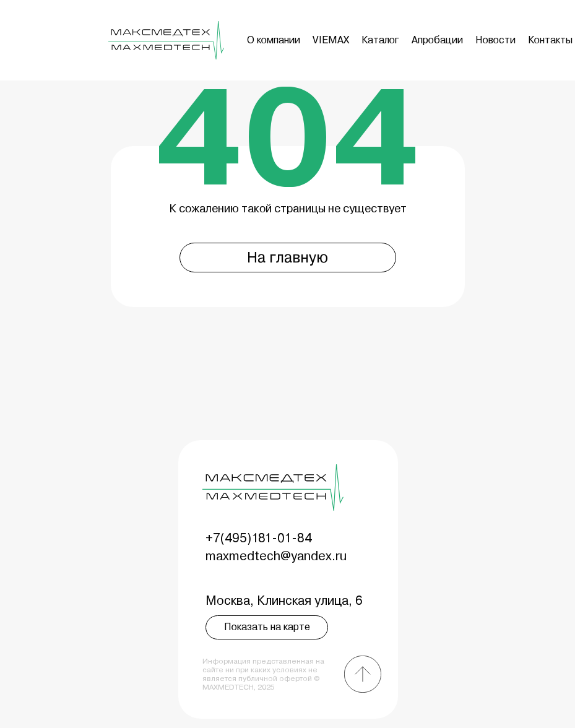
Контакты (550, 40)
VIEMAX (331, 40)
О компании (274, 40)
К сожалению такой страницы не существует (288, 208)
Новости (495, 40)
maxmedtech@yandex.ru (276, 556)
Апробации (437, 40)
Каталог (380, 40)
